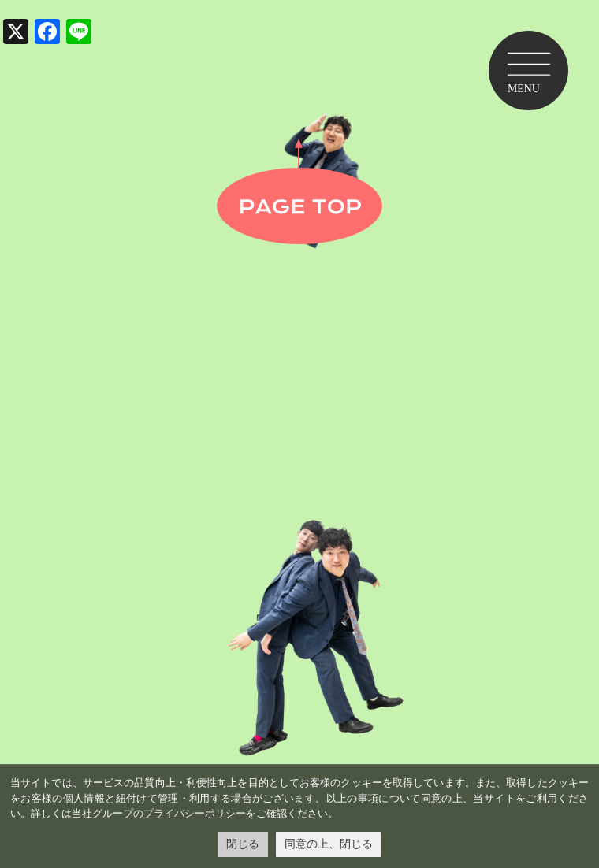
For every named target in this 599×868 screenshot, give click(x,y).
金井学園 (299, 382)
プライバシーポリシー (195, 813)
